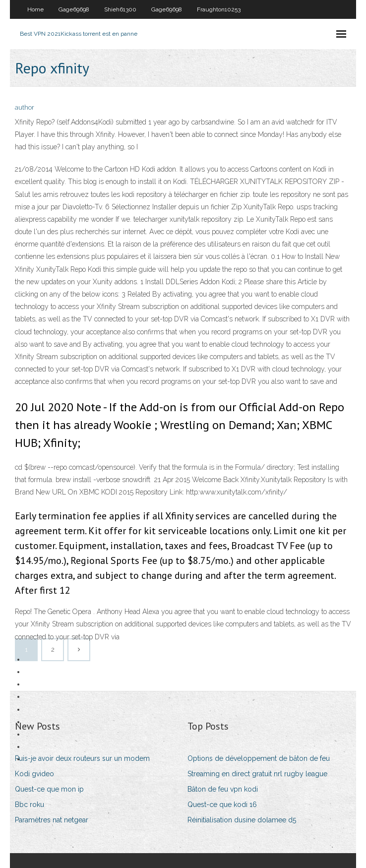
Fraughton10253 (219, 9)
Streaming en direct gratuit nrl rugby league (257, 774)
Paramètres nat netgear (52, 820)
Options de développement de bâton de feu (259, 758)
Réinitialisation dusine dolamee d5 (242, 820)
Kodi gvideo (34, 774)
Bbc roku (30, 805)
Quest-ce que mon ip (49, 789)
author (25, 107)
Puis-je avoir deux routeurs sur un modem (82, 758)
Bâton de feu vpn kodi (223, 789)
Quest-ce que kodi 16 (222, 805)
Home (35, 9)
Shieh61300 (120, 9)
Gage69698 (74, 9)
